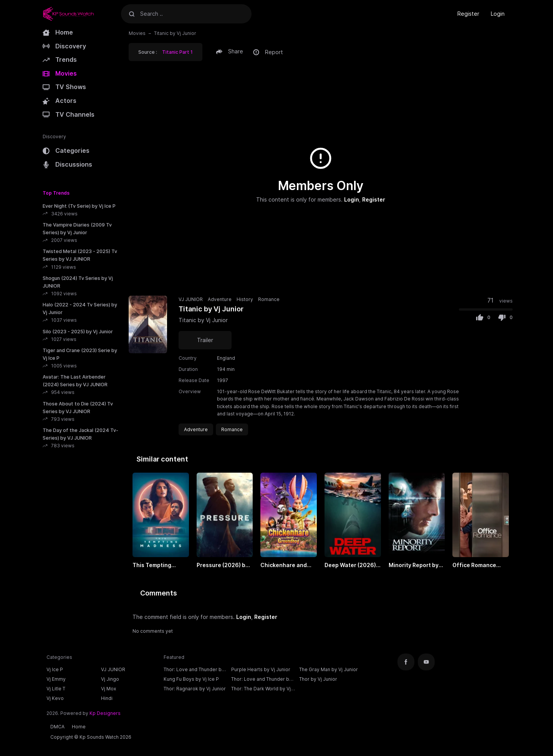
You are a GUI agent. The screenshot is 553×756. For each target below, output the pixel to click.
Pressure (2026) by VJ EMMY (223, 566)
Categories (66, 151)
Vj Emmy (56, 679)
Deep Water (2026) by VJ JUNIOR (350, 566)
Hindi (107, 698)
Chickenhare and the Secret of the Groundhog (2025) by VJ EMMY (285, 566)
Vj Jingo (110, 679)
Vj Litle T (56, 689)
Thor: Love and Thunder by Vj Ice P (194, 670)
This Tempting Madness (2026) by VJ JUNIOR (159, 566)
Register (468, 14)
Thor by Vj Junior (318, 679)
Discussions (67, 164)
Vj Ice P (55, 669)
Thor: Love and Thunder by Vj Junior (262, 680)
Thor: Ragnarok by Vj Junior (195, 689)
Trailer (205, 340)
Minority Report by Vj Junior (414, 566)
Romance (269, 299)
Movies (60, 73)
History (245, 299)
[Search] (132, 14)
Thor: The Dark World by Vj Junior (261, 690)
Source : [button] (166, 52)
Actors (60, 101)
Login (498, 14)
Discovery (64, 46)
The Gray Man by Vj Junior (329, 669)
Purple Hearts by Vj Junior (261, 669)
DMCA (57, 727)
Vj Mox (108, 689)
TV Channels (69, 114)
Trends (60, 60)
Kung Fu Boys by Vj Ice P (191, 679)
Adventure (220, 299)
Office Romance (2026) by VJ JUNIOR (480, 566)
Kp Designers (105, 713)
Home (58, 32)
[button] (231, 51)
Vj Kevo (55, 698)
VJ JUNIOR (191, 299)
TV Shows (64, 87)
